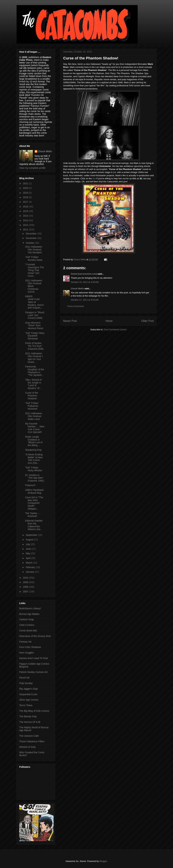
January (30, 572)
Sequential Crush (28, 694)
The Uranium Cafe (29, 736)
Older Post (147, 321)
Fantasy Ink (25, 642)
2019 (26, 193)
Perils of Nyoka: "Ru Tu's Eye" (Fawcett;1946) (34, 346)
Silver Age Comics (29, 700)
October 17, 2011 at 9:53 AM (85, 300)
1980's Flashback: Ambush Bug (35, 491)
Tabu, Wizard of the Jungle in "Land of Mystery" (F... (33, 384)
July (28, 544)
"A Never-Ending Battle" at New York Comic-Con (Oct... (34, 459)
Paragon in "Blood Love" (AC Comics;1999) (35, 315)
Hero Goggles (27, 653)
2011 (26, 230)
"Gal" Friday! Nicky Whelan (34, 469)
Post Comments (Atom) (115, 330)
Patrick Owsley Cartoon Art (33, 672)
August (30, 540)
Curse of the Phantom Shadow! (32, 396)
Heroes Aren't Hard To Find (33, 658)
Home (109, 321)
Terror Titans (26, 705)
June (29, 549)
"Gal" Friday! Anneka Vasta (34, 258)
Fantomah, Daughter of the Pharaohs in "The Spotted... (35, 371)
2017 (26, 202)
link (94, 178)
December (31, 234)
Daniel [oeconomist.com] (84, 274)
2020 (26, 188)
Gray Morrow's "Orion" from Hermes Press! (34, 326)
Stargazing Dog (33, 450)
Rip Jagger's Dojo (29, 689)
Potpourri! (30, 485)
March (29, 563)
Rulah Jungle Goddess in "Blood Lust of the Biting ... (34, 441)
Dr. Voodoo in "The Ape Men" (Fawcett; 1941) (35, 478)
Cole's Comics (27, 625)
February (31, 567)
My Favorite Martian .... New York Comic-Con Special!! (35, 428)
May (28, 553)
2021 (26, 183)
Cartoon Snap (27, 619)
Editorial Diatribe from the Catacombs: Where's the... (34, 525)
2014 (26, 216)
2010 (26, 578)
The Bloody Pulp (28, 716)
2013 (26, 220)
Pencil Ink (24, 678)
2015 (26, 211)
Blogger (103, 861)
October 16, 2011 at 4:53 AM (85, 282)
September (32, 535)
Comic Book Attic (28, 631)
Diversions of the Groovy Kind (35, 636)
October (30, 243)
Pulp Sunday (26, 683)
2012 (26, 225)
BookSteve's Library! (30, 608)
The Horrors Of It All (30, 722)
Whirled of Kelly (27, 747)
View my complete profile (32, 168)
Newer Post (70, 321)
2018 (26, 197)
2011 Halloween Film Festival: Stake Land (34, 416)
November (31, 238)
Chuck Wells (77, 289)
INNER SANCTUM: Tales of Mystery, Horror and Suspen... (34, 302)
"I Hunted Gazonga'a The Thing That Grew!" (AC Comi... (34, 270)
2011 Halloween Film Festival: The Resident (34, 250)
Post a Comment (76, 306)
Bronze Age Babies (29, 614)
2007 (26, 592)
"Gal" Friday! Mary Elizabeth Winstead (35, 336)
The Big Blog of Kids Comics (34, 711)
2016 (26, 207)
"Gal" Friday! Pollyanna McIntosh (32, 406)
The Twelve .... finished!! (33, 515)
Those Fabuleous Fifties (32, 741)
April (28, 558)
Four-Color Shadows (30, 647)
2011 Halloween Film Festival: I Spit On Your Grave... (34, 358)
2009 (26, 582)
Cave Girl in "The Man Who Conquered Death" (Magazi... (34, 503)
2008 (26, 587)
